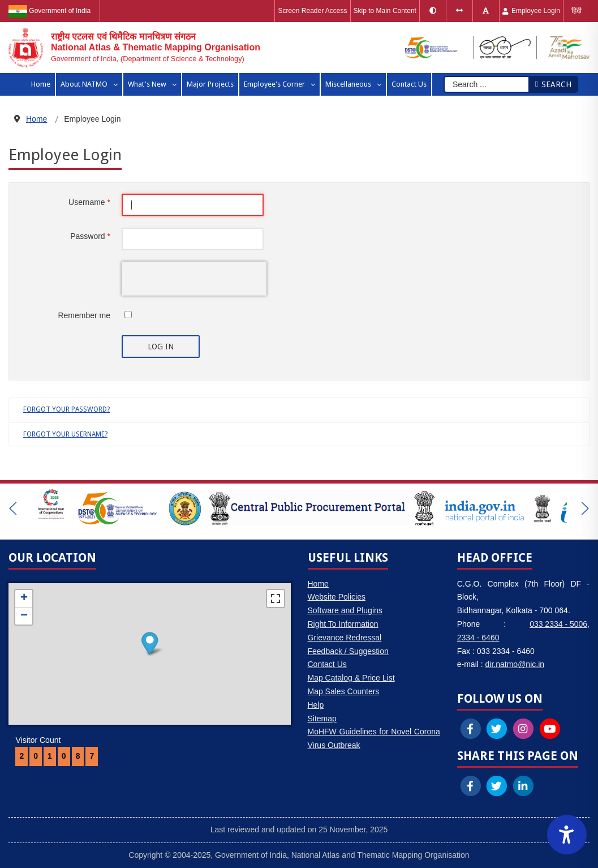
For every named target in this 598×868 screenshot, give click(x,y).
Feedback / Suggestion (348, 651)
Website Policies (337, 597)
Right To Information (343, 624)
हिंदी (577, 11)
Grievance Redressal (345, 638)
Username (89, 202)
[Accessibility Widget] (567, 835)
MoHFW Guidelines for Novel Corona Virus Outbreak (374, 738)
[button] (13, 508)
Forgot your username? (65, 434)
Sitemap (322, 719)
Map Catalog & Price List (351, 678)
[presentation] (194, 279)
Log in (161, 347)
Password (90, 236)
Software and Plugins (345, 610)
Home (318, 584)
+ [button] (24, 598)
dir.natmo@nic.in (515, 664)
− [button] (24, 616)
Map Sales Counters (344, 691)
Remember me (84, 315)
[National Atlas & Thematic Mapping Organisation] (134, 48)
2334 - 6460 (478, 638)
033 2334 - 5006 (558, 624)
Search (553, 84)
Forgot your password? (66, 409)
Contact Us (327, 664)
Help (316, 705)
